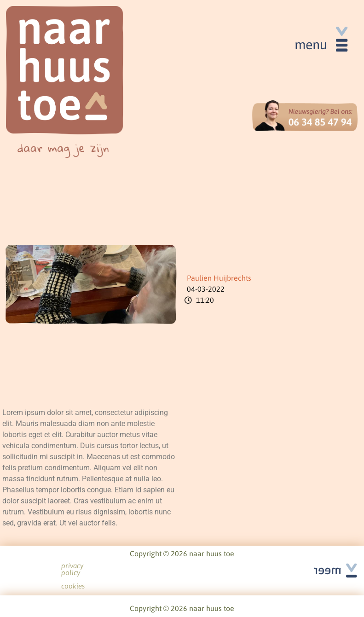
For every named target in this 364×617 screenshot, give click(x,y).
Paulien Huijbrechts (219, 278)
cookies (210, 566)
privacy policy (164, 566)
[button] (320, 42)
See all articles (329, 560)
